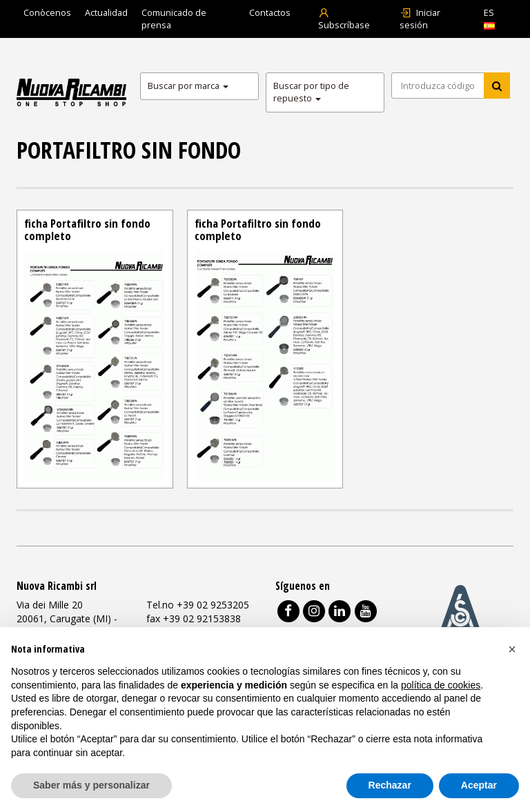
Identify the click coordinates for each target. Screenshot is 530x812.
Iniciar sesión (420, 19)
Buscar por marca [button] (188, 86)
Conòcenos (47, 13)
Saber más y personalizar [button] (91, 785)
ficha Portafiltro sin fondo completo (87, 229)
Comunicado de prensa (174, 19)
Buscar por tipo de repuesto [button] (311, 92)
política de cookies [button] (441, 685)
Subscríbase (344, 19)
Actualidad (106, 13)
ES (489, 18)
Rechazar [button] (390, 785)
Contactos (270, 13)
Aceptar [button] (479, 785)
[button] (512, 649)
